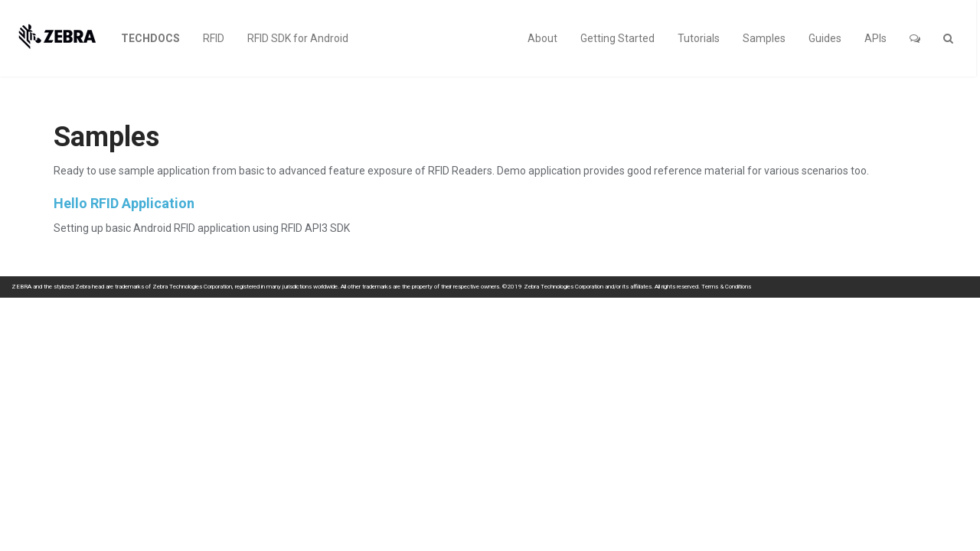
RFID (214, 38)
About (542, 38)
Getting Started (617, 38)
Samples (764, 38)
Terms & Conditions (726, 287)
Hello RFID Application (124, 203)
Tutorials (699, 38)
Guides (825, 38)
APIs (875, 38)
